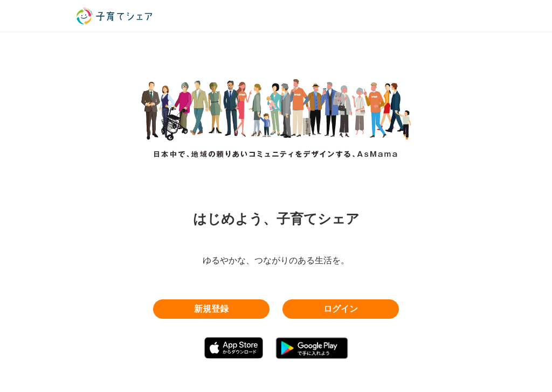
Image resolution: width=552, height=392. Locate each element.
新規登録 (211, 309)
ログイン (341, 309)
